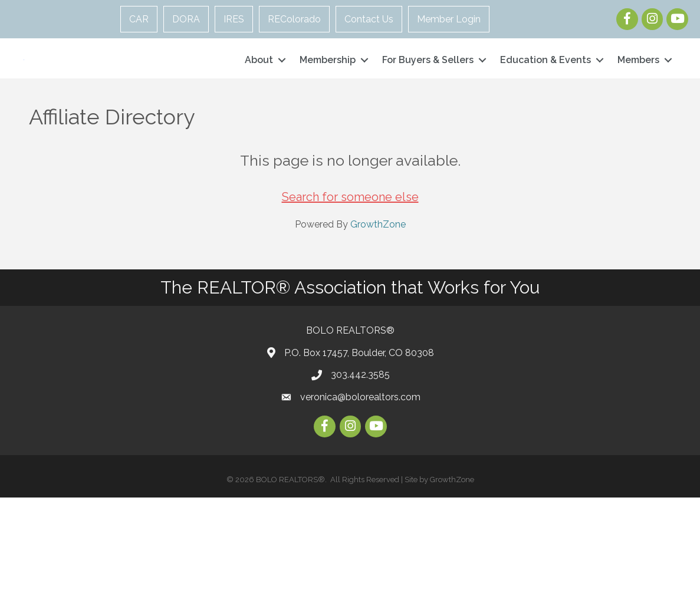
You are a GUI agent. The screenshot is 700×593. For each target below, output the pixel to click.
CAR (139, 19)
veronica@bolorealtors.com (360, 492)
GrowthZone (378, 320)
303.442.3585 (360, 470)
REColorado (294, 19)
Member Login (449, 19)
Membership (328, 108)
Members (638, 108)
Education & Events (545, 108)
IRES (234, 19)
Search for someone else (350, 292)
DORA (186, 19)
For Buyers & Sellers (428, 108)
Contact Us (369, 19)
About (259, 108)
